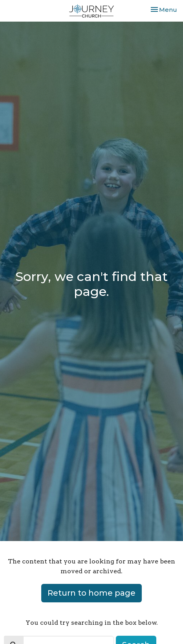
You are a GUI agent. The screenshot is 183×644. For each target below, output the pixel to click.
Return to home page (91, 593)
